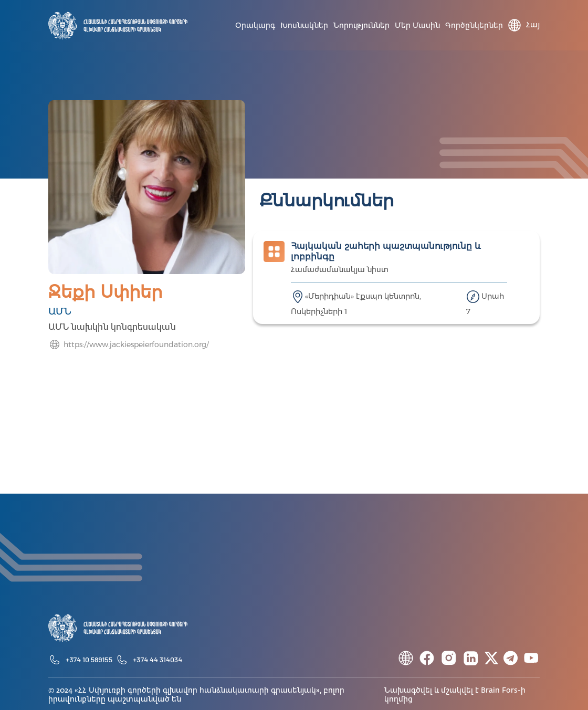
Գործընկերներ (474, 26)
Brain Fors (499, 691)
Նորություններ (361, 26)
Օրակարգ (255, 26)
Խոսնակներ (304, 26)
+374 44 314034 (157, 659)
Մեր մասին (417, 26)
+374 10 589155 (89, 659)
